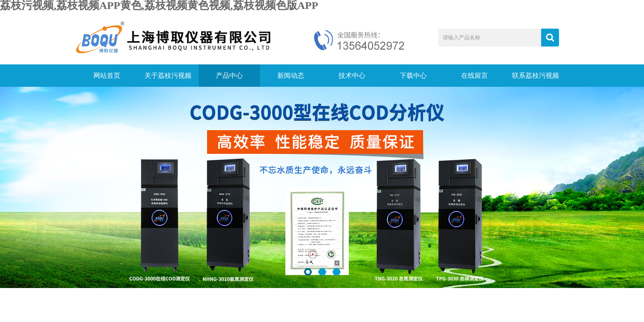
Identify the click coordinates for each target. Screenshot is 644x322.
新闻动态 (291, 76)
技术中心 (352, 76)
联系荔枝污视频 (536, 76)
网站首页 (107, 76)
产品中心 (229, 76)
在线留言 (475, 76)
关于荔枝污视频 (168, 76)
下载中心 (413, 76)
